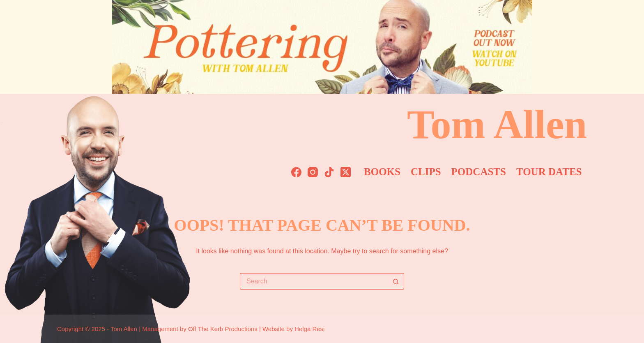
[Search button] (396, 281)
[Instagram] (313, 172)
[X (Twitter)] (346, 172)
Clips (426, 172)
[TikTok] (329, 172)
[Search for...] (314, 281)
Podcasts (479, 172)
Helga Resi (309, 329)
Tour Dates (549, 172)
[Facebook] (296, 172)
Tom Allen (497, 124)
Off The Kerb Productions (223, 329)
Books (382, 172)
